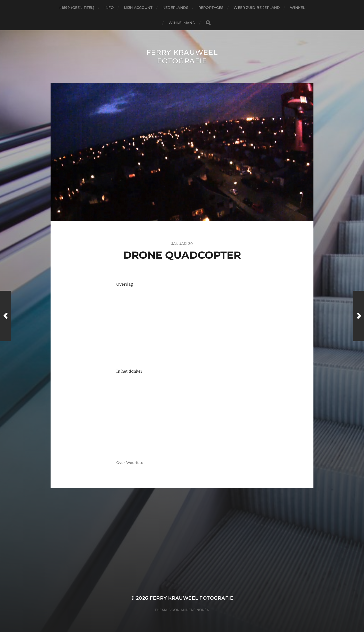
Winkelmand (182, 23)
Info (109, 8)
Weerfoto (135, 463)
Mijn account (138, 8)
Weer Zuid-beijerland (257, 8)
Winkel (297, 8)
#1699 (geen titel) (77, 8)
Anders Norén (195, 610)
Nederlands (175, 8)
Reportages (211, 8)
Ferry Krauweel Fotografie (182, 57)
